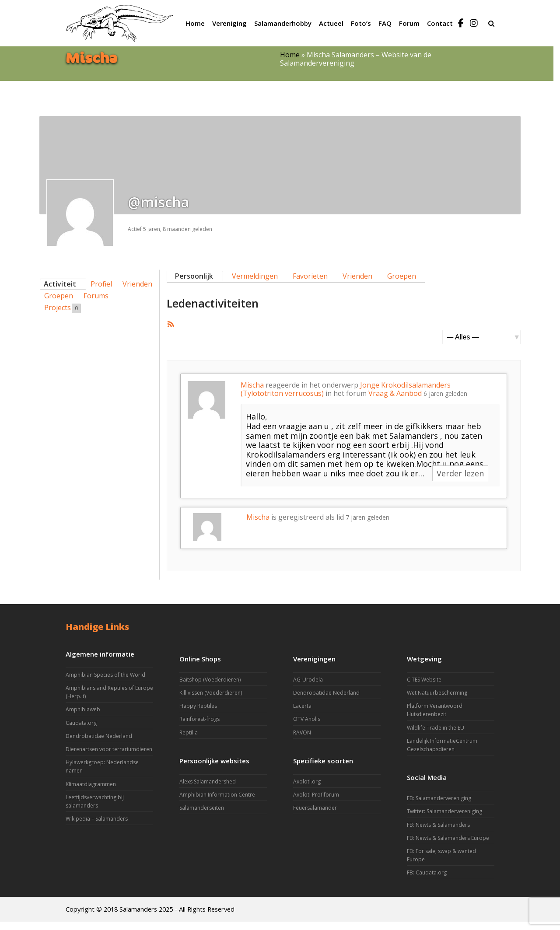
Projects (63, 308)
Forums (96, 296)
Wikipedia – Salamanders (97, 819)
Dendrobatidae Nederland (99, 736)
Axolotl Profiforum (316, 795)
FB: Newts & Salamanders (438, 825)
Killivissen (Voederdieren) (211, 693)
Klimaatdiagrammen (91, 784)
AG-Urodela (308, 680)
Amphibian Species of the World (105, 675)
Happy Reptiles (198, 706)
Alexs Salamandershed (208, 781)
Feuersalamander (315, 808)
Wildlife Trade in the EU (436, 728)
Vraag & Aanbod (395, 393)
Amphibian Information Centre (217, 795)
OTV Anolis (307, 719)
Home (290, 55)
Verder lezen (460, 473)
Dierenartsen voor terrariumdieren (109, 749)
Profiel (101, 284)
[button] (491, 23)
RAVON (302, 732)
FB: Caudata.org (427, 872)
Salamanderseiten (202, 808)
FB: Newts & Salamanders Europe (448, 838)
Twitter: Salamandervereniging (444, 811)
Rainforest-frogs (199, 719)
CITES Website (424, 680)
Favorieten (310, 276)
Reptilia (189, 732)
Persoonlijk (194, 276)
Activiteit (60, 284)
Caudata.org (81, 723)
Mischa (252, 385)
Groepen (59, 296)
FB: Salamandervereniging (439, 798)
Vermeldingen (255, 276)
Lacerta (302, 706)
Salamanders (138, 909)
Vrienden (137, 284)
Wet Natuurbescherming (437, 693)
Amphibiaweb (83, 709)
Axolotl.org (307, 781)
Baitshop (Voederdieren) (210, 680)
